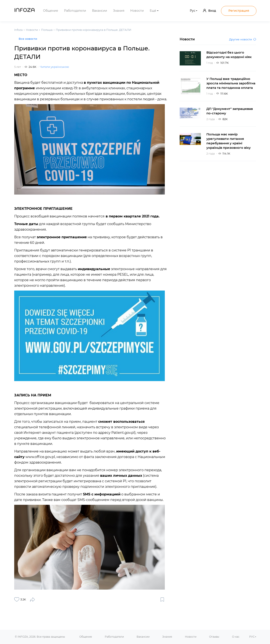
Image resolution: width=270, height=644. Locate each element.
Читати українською (54, 67)
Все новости (28, 39)
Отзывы (214, 637)
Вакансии (100, 11)
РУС (252, 637)
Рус (193, 11)
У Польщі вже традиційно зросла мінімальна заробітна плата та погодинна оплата (231, 83)
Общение (51, 11)
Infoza (25, 11)
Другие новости (243, 39)
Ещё (153, 11)
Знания (119, 11)
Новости (137, 11)
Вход (209, 11)
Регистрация (239, 11)
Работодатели (75, 11)
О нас (236, 637)
